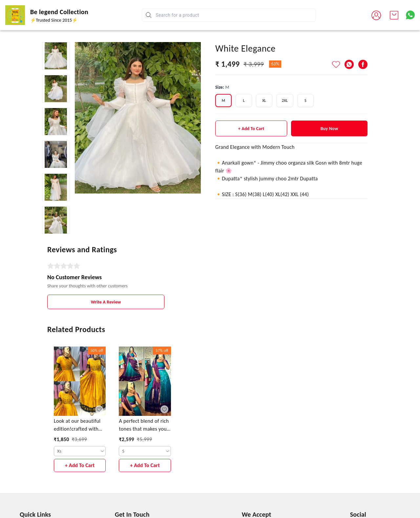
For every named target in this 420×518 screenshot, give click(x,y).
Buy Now (329, 129)
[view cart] (394, 15)
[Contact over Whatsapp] (410, 15)
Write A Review (106, 302)
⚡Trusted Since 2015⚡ (54, 20)
